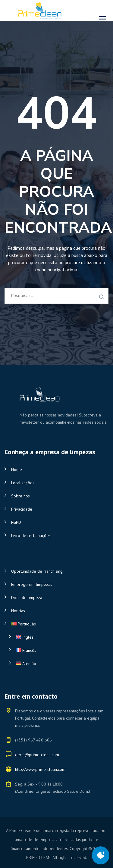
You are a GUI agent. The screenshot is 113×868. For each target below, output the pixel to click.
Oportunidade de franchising (37, 571)
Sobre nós (20, 496)
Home (17, 470)
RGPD (16, 522)
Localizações (23, 483)
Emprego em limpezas (32, 584)
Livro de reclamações (31, 535)
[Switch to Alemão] (59, 664)
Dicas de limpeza (27, 598)
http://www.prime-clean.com (40, 769)
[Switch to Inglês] (59, 637)
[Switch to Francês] (59, 650)
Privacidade (22, 509)
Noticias (18, 611)
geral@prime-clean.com (37, 755)
